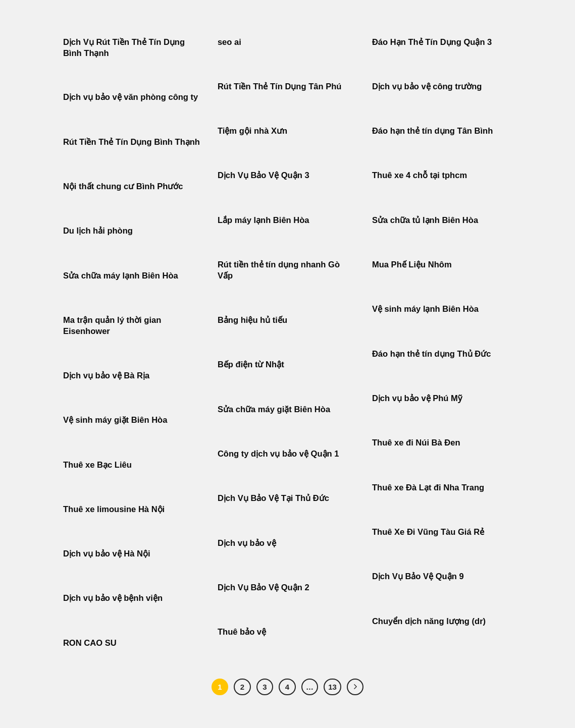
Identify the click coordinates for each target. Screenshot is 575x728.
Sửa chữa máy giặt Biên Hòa (275, 409)
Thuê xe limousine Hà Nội (114, 509)
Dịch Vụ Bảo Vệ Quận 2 (264, 587)
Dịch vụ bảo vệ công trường (427, 87)
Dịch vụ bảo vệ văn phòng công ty (130, 97)
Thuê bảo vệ (242, 632)
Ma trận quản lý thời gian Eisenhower (112, 326)
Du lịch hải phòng (98, 231)
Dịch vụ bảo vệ (247, 543)
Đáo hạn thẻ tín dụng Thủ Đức (432, 354)
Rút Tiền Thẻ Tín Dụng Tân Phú (280, 87)
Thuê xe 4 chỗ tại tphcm (420, 175)
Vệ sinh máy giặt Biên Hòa (116, 420)
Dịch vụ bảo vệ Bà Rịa (106, 376)
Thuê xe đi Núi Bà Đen (416, 443)
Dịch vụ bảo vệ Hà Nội (107, 554)
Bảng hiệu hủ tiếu (252, 320)
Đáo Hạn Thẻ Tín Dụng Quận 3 (432, 42)
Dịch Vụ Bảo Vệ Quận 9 (418, 576)
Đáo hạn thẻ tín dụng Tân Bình (432, 131)
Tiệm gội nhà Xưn (252, 131)
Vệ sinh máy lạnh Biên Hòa (425, 309)
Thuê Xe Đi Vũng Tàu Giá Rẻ (428, 532)
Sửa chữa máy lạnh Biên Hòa (121, 276)
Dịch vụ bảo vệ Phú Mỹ (417, 398)
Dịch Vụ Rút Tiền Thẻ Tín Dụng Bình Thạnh (124, 48)
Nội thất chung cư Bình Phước (123, 186)
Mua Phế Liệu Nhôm (412, 265)
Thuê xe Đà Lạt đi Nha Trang (428, 488)
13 (332, 687)
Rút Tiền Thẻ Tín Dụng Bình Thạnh (133, 142)
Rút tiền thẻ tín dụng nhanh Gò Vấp (279, 270)
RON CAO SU (90, 643)
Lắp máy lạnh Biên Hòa (264, 220)
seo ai (229, 42)
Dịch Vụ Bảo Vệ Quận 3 (264, 175)
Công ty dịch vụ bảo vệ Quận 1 (278, 454)
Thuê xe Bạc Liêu (97, 465)
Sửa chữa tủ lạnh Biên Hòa (425, 220)
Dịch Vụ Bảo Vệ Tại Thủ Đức (273, 498)
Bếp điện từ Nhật (251, 365)
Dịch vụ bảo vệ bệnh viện (113, 598)
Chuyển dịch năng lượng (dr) (429, 621)
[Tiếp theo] (355, 687)
